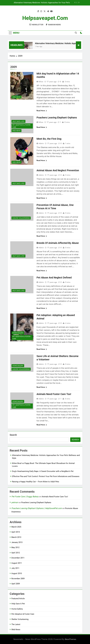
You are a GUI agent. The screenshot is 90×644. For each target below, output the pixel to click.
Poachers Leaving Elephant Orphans (57, 118)
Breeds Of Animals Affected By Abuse (58, 243)
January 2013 (17, 542)
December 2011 (18, 558)
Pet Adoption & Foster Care (21, 126)
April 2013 (16, 532)
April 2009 (16, 584)
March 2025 (16, 527)
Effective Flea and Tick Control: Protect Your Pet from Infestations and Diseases (46, 476)
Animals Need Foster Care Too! (54, 394)
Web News (16, 97)
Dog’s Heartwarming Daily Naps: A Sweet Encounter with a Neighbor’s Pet (43, 471)
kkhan (41, 82)
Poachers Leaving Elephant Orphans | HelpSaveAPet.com (37, 508)
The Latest (16, 624)
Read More (42, 111)
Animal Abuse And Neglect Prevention (58, 170)
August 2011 (17, 563)
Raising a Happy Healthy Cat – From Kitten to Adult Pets (36, 482)
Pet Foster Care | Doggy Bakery (25, 497)
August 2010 (17, 573)
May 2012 (15, 547)
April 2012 (16, 553)
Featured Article (18, 599)
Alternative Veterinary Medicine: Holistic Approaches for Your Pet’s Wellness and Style (42, 3)
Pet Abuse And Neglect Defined (54, 278)
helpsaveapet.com (45, 18)
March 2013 (16, 537)
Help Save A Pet (18, 121)
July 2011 (15, 568)
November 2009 (18, 579)
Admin (41, 143)
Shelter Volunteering (21, 218)
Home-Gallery (18, 333)
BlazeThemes (70, 639)
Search (13, 435)
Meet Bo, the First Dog (49, 139)
